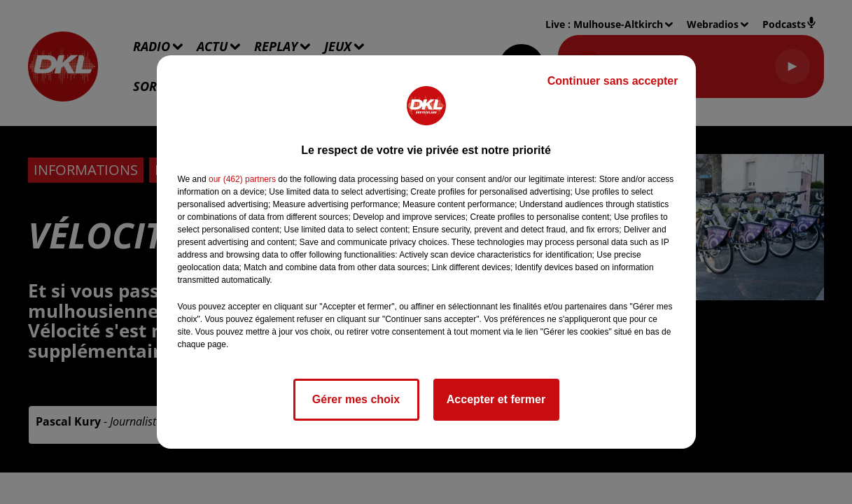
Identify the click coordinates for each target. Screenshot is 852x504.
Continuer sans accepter (613, 81)
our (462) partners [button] (242, 179)
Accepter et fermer (496, 399)
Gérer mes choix (356, 399)
